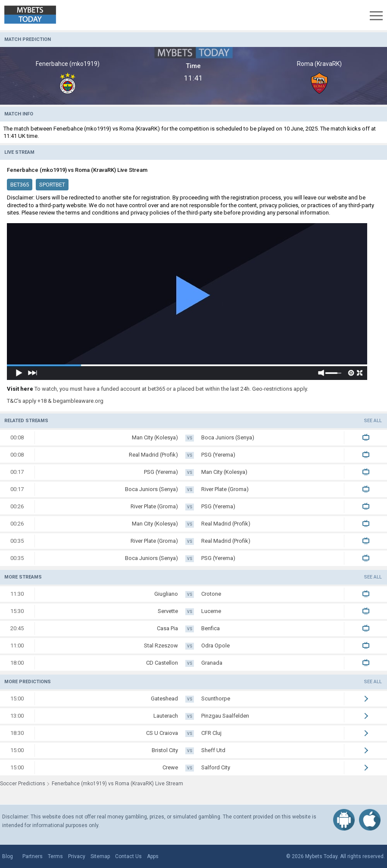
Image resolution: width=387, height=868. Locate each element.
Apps (153, 856)
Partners (33, 856)
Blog (8, 856)
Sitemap (100, 856)
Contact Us (128, 856)
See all (373, 421)
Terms (55, 856)
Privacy (77, 856)
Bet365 (20, 185)
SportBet (52, 185)
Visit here (20, 389)
